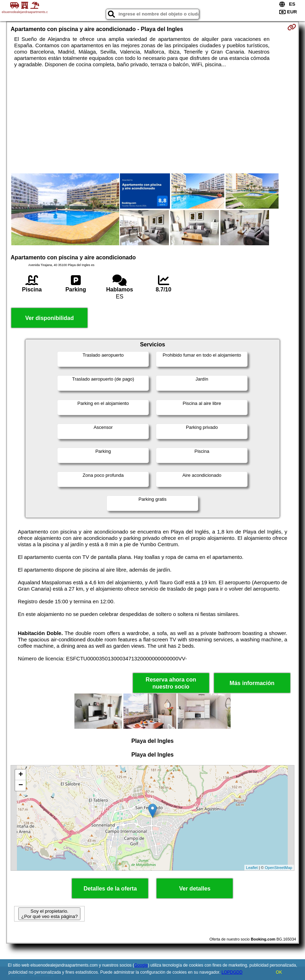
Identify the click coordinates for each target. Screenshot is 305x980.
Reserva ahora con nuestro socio (171, 683)
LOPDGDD (232, 972)
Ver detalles (195, 889)
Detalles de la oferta (110, 889)
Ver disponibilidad (49, 318)
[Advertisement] (152, 121)
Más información (252, 683)
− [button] (21, 785)
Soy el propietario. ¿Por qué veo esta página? (49, 914)
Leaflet (252, 868)
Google (141, 965)
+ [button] (21, 775)
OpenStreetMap (279, 868)
